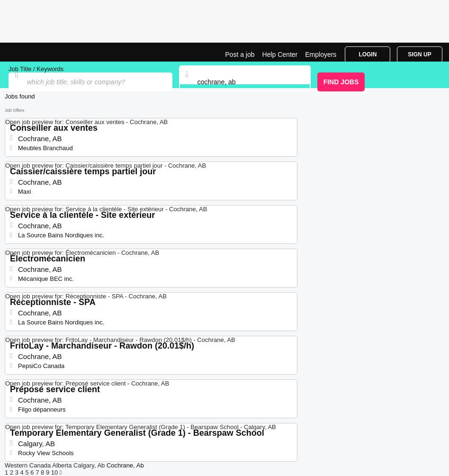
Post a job (240, 54)
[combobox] (245, 82)
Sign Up (419, 54)
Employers (321, 54)
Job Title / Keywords (36, 69)
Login (368, 54)
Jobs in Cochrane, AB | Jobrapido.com (31, 52)
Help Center (280, 54)
